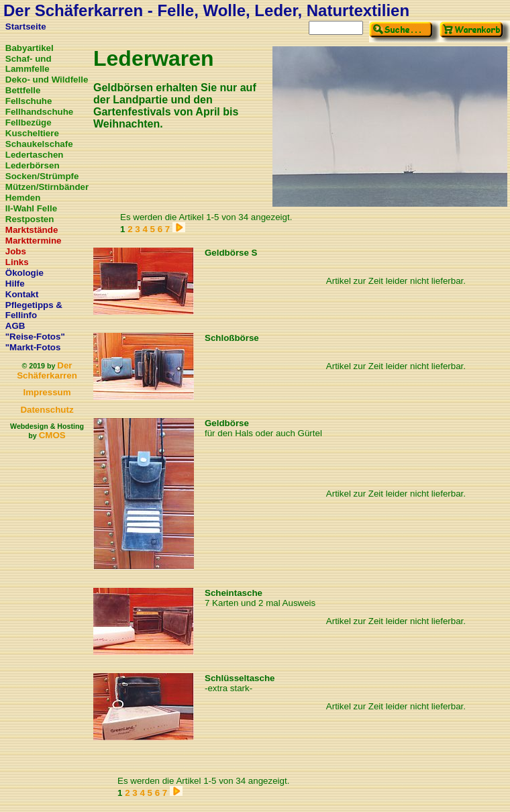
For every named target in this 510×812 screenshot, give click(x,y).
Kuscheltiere (32, 133)
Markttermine (34, 241)
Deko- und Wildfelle (47, 80)
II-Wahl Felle (31, 208)
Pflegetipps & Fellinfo (34, 310)
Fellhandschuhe (39, 112)
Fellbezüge (29, 122)
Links (17, 262)
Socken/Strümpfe (42, 176)
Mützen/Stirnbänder (47, 187)
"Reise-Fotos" (35, 337)
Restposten (30, 219)
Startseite (26, 27)
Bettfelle (23, 90)
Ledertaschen (35, 155)
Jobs (16, 251)
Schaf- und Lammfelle (29, 64)
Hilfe (15, 284)
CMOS (52, 435)
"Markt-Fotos (33, 347)
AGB (15, 326)
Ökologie (24, 273)
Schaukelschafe (39, 144)
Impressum (47, 392)
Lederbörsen (33, 165)
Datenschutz (47, 410)
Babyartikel (30, 48)
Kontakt (22, 294)
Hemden (23, 198)
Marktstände (32, 230)
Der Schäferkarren (47, 370)
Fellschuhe (29, 101)
